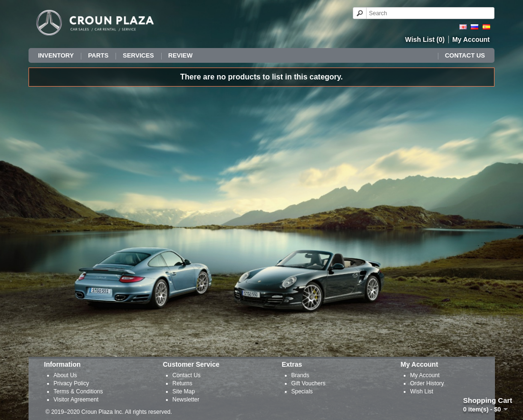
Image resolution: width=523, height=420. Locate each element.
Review (180, 55)
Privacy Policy (72, 383)
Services (138, 55)
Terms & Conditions (78, 391)
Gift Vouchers (309, 383)
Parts (98, 55)
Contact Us (465, 55)
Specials (302, 391)
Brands (300, 375)
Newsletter (186, 400)
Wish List (422, 391)
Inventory (56, 55)
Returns (183, 383)
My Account (471, 39)
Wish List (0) (425, 39)
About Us (65, 375)
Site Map (184, 391)
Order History (427, 383)
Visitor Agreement (76, 400)
